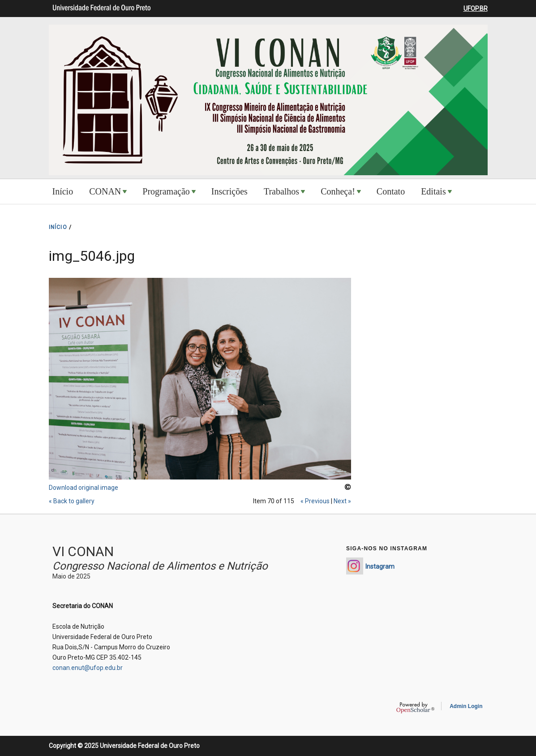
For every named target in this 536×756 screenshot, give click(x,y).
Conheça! (338, 191)
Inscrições (229, 191)
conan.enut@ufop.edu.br (88, 668)
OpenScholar (415, 708)
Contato (391, 191)
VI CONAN (83, 551)
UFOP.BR (476, 9)
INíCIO (58, 227)
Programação (166, 191)
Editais (433, 191)
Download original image (84, 488)
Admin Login (466, 706)
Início (63, 191)
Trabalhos (281, 191)
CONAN (105, 191)
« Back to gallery (72, 501)
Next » (342, 501)
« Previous (315, 501)
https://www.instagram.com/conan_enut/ (355, 566)
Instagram (380, 566)
